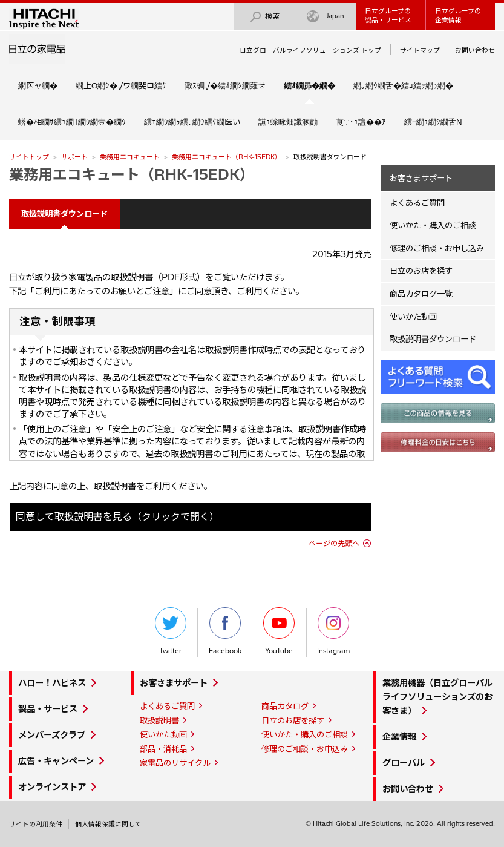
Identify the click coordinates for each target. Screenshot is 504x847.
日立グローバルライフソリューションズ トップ (310, 50)
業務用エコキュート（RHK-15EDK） (227, 157)
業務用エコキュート (130, 157)
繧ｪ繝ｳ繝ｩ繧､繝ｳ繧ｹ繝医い (192, 122)
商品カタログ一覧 (421, 294)
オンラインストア (52, 787)
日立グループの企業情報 (458, 15)
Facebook (225, 631)
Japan (326, 17)
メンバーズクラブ (52, 735)
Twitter (171, 631)
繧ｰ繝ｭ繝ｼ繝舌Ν (433, 122)
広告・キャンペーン (56, 761)
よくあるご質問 (417, 203)
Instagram (333, 631)
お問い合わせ (475, 50)
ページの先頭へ (334, 543)
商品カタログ (285, 706)
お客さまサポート (421, 178)
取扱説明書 (159, 720)
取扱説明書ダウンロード (433, 339)
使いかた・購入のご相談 (433, 225)
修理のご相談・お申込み (305, 749)
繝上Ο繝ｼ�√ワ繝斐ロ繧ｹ (121, 85)
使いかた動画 (413, 317)
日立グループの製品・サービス (388, 15)
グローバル (404, 763)
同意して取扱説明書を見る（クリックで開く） (117, 516)
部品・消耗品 (163, 749)
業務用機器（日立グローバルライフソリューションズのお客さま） (437, 697)
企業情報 (399, 737)
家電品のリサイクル (175, 763)
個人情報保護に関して (108, 824)
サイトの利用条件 (36, 824)
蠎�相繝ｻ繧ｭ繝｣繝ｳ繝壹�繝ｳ (72, 122)
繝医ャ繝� (38, 85)
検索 (264, 17)
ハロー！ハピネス (52, 683)
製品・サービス (48, 709)
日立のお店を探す (421, 271)
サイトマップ (420, 50)
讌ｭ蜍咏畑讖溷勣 (288, 122)
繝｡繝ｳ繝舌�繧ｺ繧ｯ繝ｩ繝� (403, 85)
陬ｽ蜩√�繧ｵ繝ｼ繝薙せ (225, 85)
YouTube (279, 631)
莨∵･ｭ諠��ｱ (361, 122)
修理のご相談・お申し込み (437, 248)
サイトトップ (29, 157)
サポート (74, 157)
